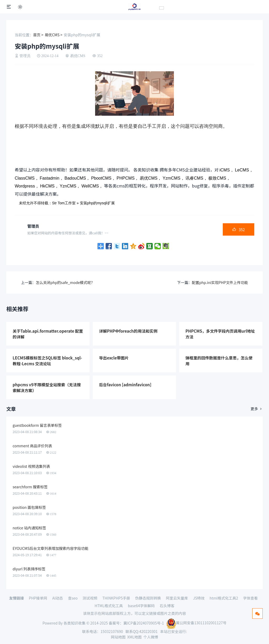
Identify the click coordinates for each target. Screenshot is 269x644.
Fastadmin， (52, 178)
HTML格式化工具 (109, 606)
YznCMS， (70, 186)
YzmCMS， (174, 178)
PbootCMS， (103, 178)
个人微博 (151, 637)
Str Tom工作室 (64, 203)
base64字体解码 (141, 606)
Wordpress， (27, 186)
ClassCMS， (27, 178)
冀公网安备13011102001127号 (196, 623)
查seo (73, 598)
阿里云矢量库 (177, 598)
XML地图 (135, 637)
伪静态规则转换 (148, 598)
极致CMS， (219, 178)
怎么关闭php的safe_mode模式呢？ (65, 282)
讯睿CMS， (196, 178)
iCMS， (227, 170)
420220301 (148, 631)
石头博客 (167, 606)
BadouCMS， (77, 178)
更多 (257, 409)
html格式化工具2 (224, 598)
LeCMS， (244, 170)
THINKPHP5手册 (116, 598)
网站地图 (118, 637)
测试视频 (90, 598)
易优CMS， (151, 178)
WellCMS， (92, 186)
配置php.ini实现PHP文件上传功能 (220, 282)
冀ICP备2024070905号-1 (144, 623)
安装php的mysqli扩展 (97, 203)
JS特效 (199, 598)
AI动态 (58, 598)
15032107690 (112, 631)
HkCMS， (50, 186)
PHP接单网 (38, 598)
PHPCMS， (128, 178)
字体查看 (250, 598)
